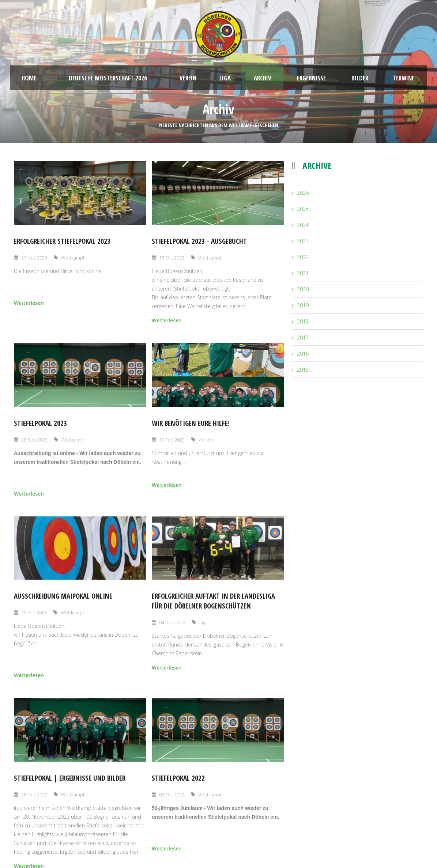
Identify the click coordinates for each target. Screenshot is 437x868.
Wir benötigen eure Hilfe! (191, 423)
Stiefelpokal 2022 (178, 778)
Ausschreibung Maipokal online (63, 596)
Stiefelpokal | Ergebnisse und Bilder (70, 778)
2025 (303, 209)
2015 (303, 370)
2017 (303, 338)
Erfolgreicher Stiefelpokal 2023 (62, 241)
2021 (303, 273)
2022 (303, 257)
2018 (303, 321)
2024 (303, 225)
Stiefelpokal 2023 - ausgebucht (199, 241)
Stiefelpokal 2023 (40, 423)
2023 (303, 241)
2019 (303, 305)
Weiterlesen (29, 303)
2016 (303, 354)
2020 (303, 289)
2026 (303, 193)
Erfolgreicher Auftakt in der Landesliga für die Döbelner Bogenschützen (213, 601)
